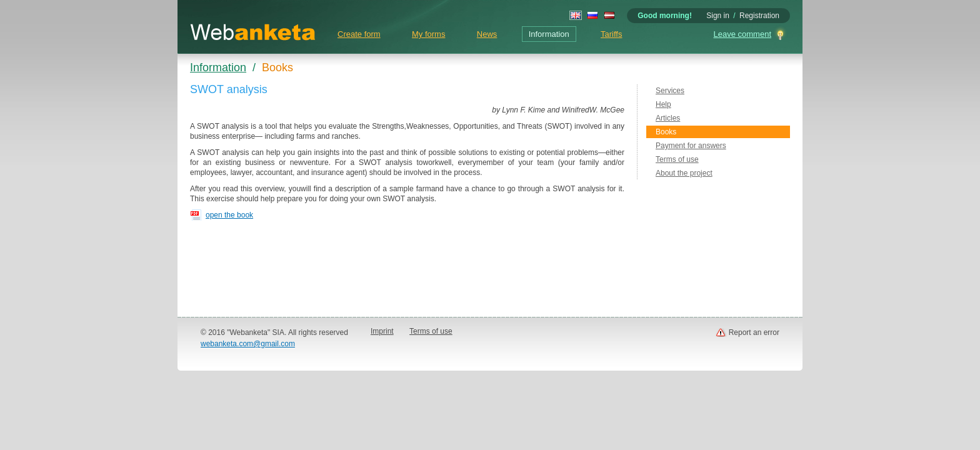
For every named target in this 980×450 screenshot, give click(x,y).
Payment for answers (691, 146)
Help (663, 104)
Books (666, 132)
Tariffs (611, 34)
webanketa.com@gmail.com (248, 344)
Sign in (718, 16)
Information (549, 34)
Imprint (382, 331)
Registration (759, 16)
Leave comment (743, 34)
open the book (229, 215)
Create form (359, 34)
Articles (668, 118)
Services (670, 91)
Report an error (754, 332)
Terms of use (677, 159)
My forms (428, 34)
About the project (684, 173)
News (487, 34)
